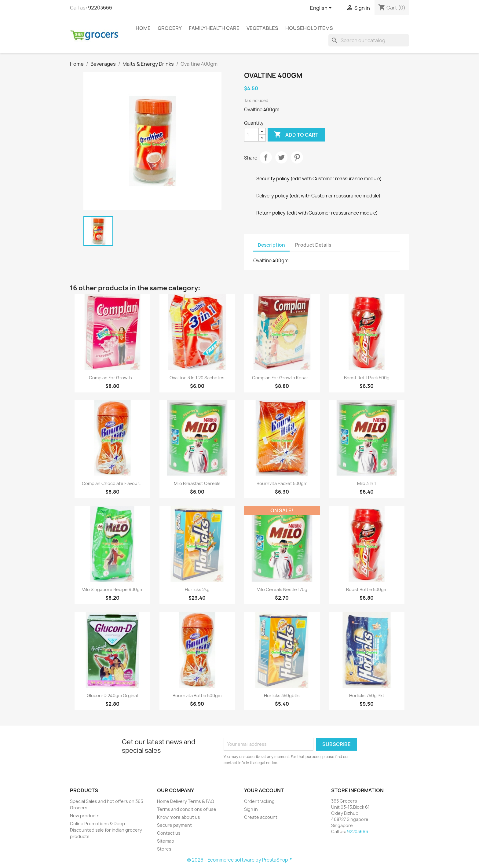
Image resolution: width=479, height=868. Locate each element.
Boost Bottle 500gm (367, 589)
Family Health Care (214, 28)
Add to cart (296, 135)
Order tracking (259, 801)
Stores (164, 849)
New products (85, 816)
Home (143, 28)
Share (266, 157)
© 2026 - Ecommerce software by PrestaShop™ (240, 860)
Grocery (170, 28)
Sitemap (166, 841)
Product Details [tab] (313, 245)
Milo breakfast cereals (197, 483)
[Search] (369, 40)
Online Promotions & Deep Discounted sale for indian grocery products (106, 830)
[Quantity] (251, 135)
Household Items (309, 28)
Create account (261, 817)
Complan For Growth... (112, 378)
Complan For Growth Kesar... (282, 378)
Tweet (281, 157)
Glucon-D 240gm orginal (112, 695)
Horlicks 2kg (197, 589)
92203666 (100, 8)
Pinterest (297, 157)
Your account (264, 790)
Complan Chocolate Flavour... (112, 483)
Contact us (169, 833)
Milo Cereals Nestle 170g (282, 589)
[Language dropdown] (322, 8)
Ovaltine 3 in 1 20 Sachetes (197, 378)
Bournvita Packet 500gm (282, 483)
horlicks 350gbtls (282, 695)
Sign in (251, 809)
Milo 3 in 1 (367, 483)
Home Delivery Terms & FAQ (186, 801)
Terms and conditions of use (187, 809)
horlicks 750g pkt (367, 695)
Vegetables (262, 28)
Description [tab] (271, 245)
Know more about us (179, 817)
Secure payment (174, 825)
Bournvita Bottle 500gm (197, 695)
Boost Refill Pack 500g (367, 378)
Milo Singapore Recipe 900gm (112, 589)
